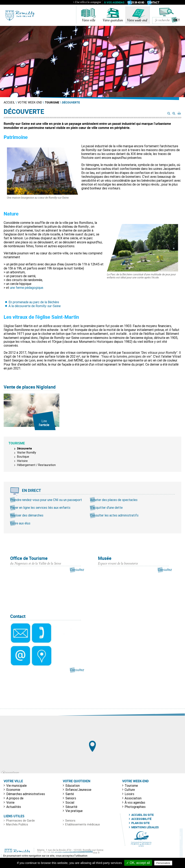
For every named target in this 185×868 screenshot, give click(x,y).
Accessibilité (141, 819)
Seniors (71, 798)
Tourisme (131, 786)
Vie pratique (74, 811)
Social (70, 802)
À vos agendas (114, 2)
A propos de (15, 798)
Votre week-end (137, 21)
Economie (13, 790)
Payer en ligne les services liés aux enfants (40, 508)
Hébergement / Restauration (36, 465)
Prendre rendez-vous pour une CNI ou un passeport (46, 500)
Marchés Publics (17, 824)
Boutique (23, 457)
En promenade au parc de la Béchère (34, 302)
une (13, 288)
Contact (153, 2)
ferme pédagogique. (30, 288)
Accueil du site (143, 815)
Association (133, 798)
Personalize (163, 863)
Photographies (135, 807)
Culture (130, 790)
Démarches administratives (26, 794)
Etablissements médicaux (83, 824)
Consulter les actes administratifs (114, 515)
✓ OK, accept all (138, 863)
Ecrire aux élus (20, 523)
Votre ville (89, 21)
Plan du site (140, 823)
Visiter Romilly (27, 453)
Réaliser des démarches (27, 515)
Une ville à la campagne (87, 2)
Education (73, 786)
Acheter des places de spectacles (114, 500)
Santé (70, 794)
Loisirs (129, 794)
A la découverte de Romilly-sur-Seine (35, 306)
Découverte (24, 448)
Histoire (22, 461)
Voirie (10, 802)
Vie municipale (16, 786)
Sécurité (71, 807)
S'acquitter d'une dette (106, 508)
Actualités (14, 807)
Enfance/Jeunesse (78, 790)
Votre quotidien (113, 21)
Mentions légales (145, 827)
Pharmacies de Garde (20, 821)
